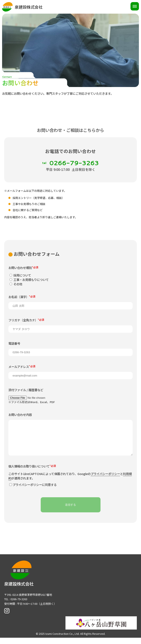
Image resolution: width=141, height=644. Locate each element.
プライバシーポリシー (105, 481)
